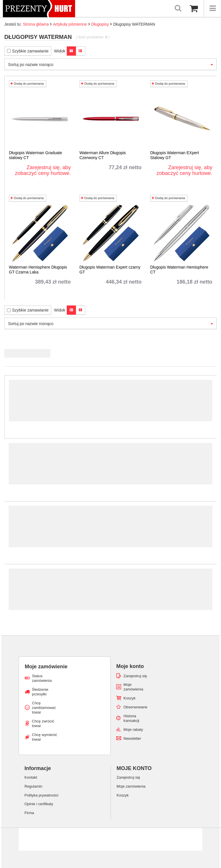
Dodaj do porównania (27, 84)
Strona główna (36, 24)
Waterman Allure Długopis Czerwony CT (103, 155)
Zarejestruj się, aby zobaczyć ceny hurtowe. (43, 170)
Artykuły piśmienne (70, 24)
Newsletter (132, 738)
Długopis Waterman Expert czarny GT (110, 270)
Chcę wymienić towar (44, 737)
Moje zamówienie (46, 667)
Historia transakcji (131, 718)
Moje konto (130, 666)
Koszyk (129, 698)
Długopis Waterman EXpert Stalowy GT (175, 155)
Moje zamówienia (133, 687)
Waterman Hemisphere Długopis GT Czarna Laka (38, 270)
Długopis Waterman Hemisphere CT (179, 270)
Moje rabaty (133, 730)
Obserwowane (135, 707)
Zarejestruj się (135, 676)
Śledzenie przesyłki (40, 692)
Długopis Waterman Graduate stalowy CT (36, 155)
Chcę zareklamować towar (44, 708)
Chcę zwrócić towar (43, 723)
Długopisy (100, 24)
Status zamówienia (42, 678)
